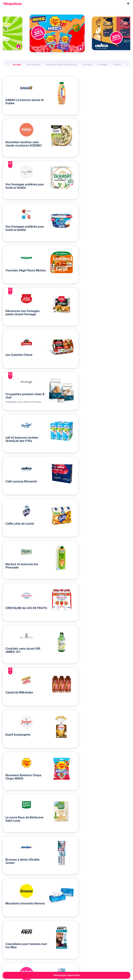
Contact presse (83, 958)
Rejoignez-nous (83, 963)
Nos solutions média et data (51, 940)
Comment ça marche (11, 940)
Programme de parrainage (14, 949)
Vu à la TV (81, 954)
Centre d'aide (8, 954)
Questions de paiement (12, 945)
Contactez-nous (46, 949)
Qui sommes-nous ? (47, 945)
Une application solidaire (87, 945)
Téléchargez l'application (67, 975)
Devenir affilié (82, 949)
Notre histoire (83, 940)
